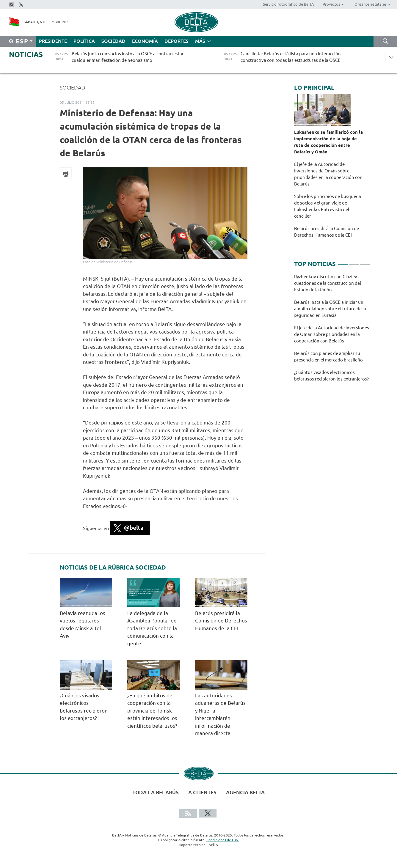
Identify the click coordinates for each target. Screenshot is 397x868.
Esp (22, 41)
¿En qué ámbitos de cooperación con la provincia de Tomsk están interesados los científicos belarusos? (152, 711)
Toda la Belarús (156, 792)
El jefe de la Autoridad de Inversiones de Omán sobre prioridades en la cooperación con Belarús (328, 174)
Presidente (53, 41)
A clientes (202, 792)
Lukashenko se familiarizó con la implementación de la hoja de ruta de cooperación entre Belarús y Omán (328, 142)
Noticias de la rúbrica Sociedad (113, 567)
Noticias (26, 55)
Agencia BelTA (245, 792)
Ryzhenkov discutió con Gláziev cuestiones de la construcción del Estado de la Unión (328, 283)
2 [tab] (354, 262)
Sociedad (113, 41)
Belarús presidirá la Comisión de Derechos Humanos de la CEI (221, 621)
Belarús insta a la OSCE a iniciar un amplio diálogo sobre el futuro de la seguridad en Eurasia (330, 309)
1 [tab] (343, 262)
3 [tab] (365, 262)
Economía (145, 41)
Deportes (176, 41)
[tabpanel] (332, 331)
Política (84, 41)
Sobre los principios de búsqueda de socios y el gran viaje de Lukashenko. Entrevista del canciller (328, 206)
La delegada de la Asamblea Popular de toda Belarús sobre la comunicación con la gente (152, 628)
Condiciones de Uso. (223, 840)
